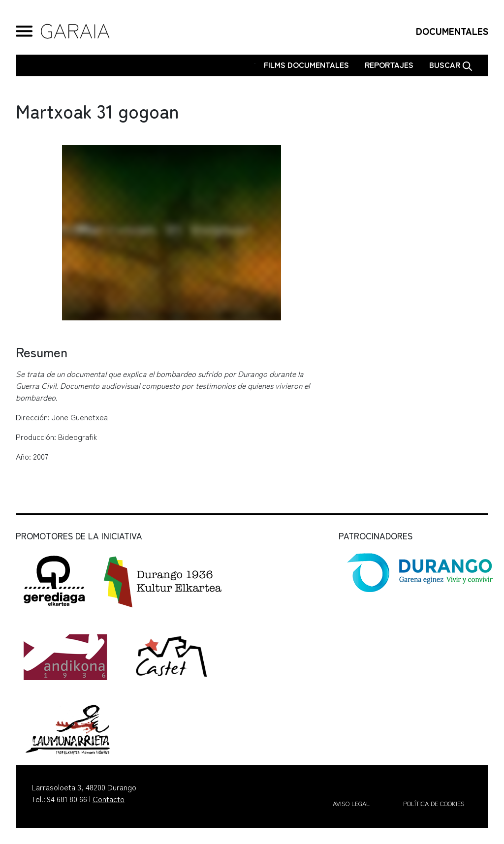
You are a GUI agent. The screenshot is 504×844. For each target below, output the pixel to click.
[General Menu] (24, 31)
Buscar (451, 65)
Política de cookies (434, 803)
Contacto (109, 799)
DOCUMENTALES (452, 31)
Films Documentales (306, 64)
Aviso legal (351, 803)
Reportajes (389, 64)
